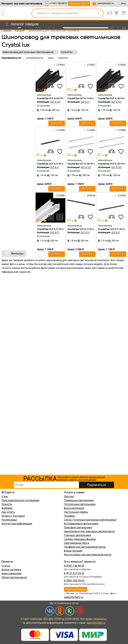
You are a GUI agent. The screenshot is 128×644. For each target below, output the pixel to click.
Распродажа (9, 520)
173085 (120, 130)
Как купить (8, 512)
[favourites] (60, 86)
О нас (5, 496)
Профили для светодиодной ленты (85, 547)
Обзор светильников (14, 577)
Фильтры (14, 254)
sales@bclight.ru (105, 3)
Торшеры (70, 516)
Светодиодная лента (77, 543)
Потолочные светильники (80, 504)
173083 (59, 65)
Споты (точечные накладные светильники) (90, 520)
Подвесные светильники (79, 500)
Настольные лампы (76, 512)
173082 (120, 65)
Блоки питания (73, 551)
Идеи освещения (12, 573)
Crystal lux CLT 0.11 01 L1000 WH (85, 98)
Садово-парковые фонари (80, 539)
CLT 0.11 (85, 102)
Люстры (69, 496)
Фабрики (7, 508)
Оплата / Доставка (13, 516)
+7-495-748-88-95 (58, 3)
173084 (90, 130)
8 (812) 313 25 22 (74, 573)
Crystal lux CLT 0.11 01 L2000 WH (55, 229)
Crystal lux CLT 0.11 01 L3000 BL (85, 229)
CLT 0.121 (55, 102)
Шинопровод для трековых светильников (89, 531)
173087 (90, 65)
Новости (7, 504)
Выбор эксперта (11, 570)
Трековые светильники (78, 527)
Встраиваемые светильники (81, 524)
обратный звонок (79, 3)
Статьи (6, 566)
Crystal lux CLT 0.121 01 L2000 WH (86, 164)
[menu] (21, 24)
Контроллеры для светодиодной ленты (88, 555)
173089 (120, 195)
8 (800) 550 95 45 (74, 580)
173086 (59, 130)
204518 (90, 195)
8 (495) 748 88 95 (74, 566)
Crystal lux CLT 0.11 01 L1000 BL (55, 164)
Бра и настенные (74, 508)
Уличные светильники (78, 535)
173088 (59, 195)
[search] (98, 13)
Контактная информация (17, 524)
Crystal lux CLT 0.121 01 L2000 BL (55, 98)
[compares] (51, 86)
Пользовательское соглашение (20, 500)
